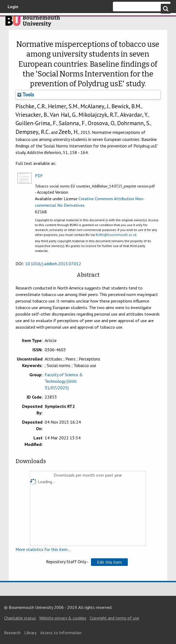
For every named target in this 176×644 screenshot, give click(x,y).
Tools (26, 94)
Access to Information (61, 633)
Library (30, 633)
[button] (109, 562)
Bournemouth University (33, 23)
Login (13, 7)
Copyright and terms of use (114, 618)
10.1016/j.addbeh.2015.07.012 (53, 264)
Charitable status (20, 618)
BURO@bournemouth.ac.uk (116, 235)
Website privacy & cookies (63, 618)
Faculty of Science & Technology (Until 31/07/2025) (64, 381)
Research (12, 633)
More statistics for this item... (43, 549)
